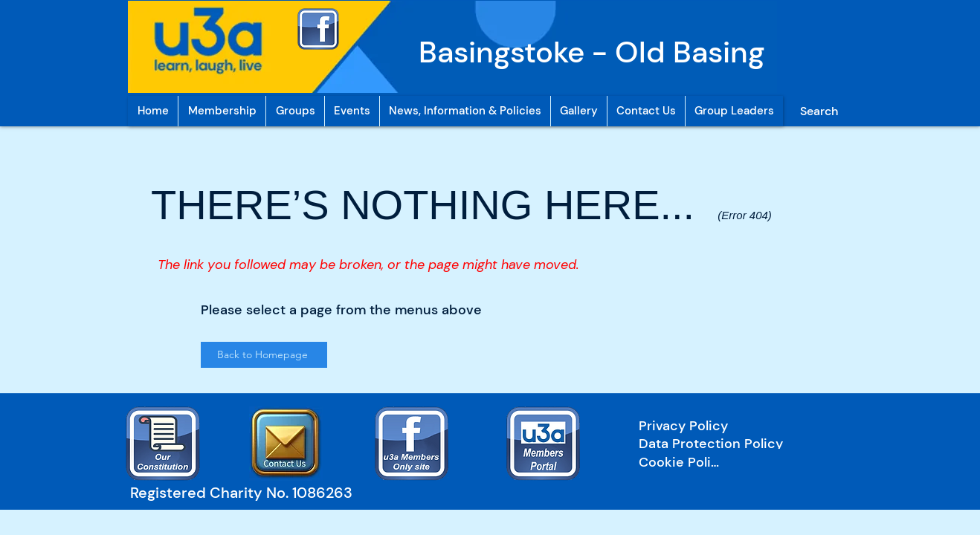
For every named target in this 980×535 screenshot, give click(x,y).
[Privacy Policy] (734, 426)
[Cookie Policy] (682, 462)
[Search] (819, 111)
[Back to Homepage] (264, 355)
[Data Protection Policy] (734, 444)
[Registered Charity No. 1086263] (248, 493)
